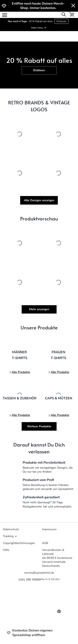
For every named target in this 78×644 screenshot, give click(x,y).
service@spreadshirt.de (39, 573)
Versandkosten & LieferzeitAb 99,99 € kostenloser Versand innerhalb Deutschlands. (57, 558)
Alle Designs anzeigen (39, 200)
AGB (45, 543)
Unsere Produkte (39, 327)
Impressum (49, 529)
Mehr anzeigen (39, 309)
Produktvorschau (39, 218)
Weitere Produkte (39, 426)
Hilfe (6, 550)
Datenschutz (11, 529)
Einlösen (61, 21)
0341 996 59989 (39, 580)
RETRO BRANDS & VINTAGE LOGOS (39, 106)
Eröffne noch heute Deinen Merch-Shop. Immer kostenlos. (38, 6)
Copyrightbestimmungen (19, 543)
